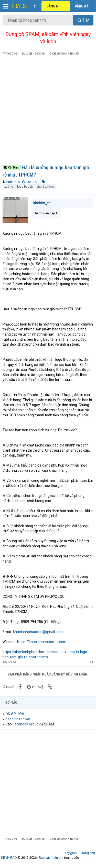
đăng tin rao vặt (18, 719)
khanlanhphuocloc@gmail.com (38, 632)
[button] (6, 6)
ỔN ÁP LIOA (15, 714)
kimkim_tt (13, 182)
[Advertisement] (48, 111)
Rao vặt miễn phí (51, 858)
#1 (92, 662)
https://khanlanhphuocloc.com (42, 642)
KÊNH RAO (9, 858)
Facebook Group (26, 724)
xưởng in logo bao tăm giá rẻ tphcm (29, 187)
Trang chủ (88, 853)
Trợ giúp (71, 853)
